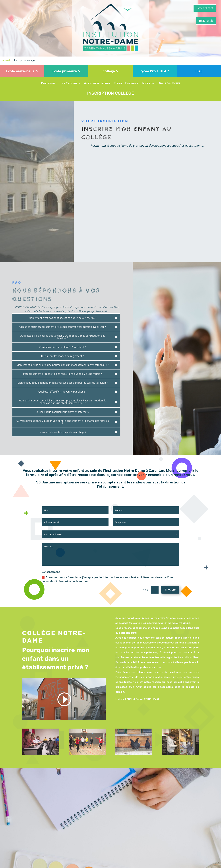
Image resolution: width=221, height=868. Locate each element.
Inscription (149, 83)
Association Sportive (97, 83)
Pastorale (132, 83)
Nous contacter (170, 84)
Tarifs (118, 83)
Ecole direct (205, 8)
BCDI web (206, 21)
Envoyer (170, 590)
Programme (48, 83)
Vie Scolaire (70, 83)
